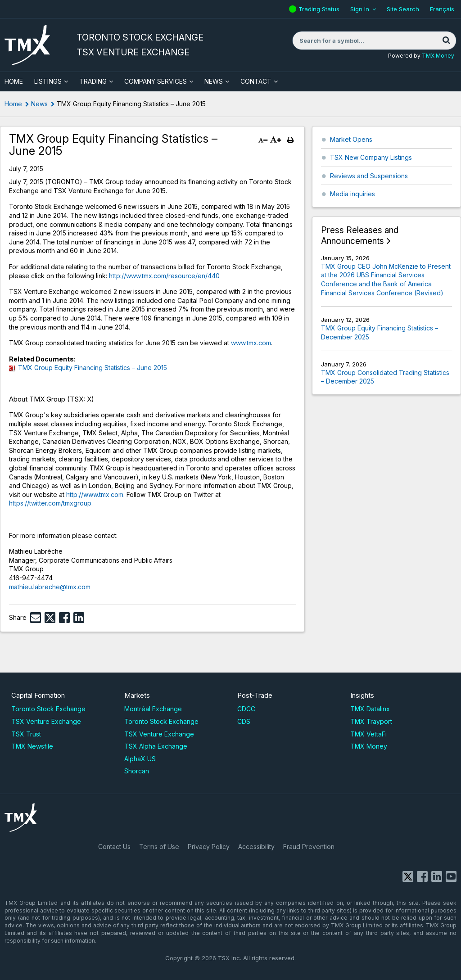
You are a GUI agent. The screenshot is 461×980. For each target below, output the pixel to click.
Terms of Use (159, 847)
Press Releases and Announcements (360, 236)
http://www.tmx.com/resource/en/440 (164, 276)
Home (13, 104)
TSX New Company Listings (371, 157)
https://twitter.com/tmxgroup (50, 503)
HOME (14, 81)
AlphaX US (140, 759)
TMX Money (438, 56)
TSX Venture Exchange (46, 721)
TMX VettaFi (368, 734)
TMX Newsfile (32, 746)
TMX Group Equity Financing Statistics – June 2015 (93, 368)
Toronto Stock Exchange (48, 709)
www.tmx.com (251, 343)
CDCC (246, 709)
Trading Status (320, 9)
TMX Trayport (371, 721)
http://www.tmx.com (95, 495)
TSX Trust (26, 734)
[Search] (446, 41)
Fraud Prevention (309, 847)
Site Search (403, 9)
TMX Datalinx (370, 709)
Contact (256, 81)
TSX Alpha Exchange (156, 746)
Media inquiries (353, 194)
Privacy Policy (209, 847)
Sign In (360, 9)
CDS (244, 721)
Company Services (156, 81)
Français (442, 9)
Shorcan (137, 771)
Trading (93, 81)
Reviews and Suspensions (369, 176)
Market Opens (351, 139)
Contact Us (114, 847)
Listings (48, 81)
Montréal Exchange (153, 709)
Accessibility (256, 847)
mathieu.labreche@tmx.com (50, 587)
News (214, 81)
